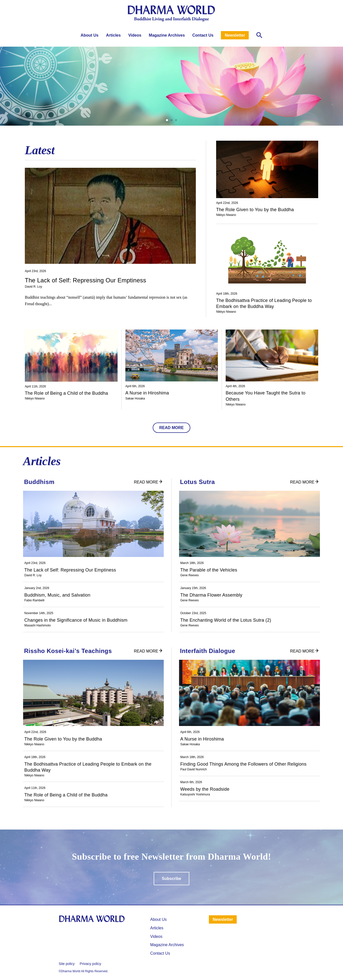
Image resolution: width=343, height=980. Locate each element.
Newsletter (235, 35)
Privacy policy (91, 964)
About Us (90, 35)
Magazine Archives (167, 35)
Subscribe (171, 879)
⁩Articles (157, 928)
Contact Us (203, 35)
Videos (135, 35)
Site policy (67, 964)
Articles (113, 35)
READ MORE (171, 428)
